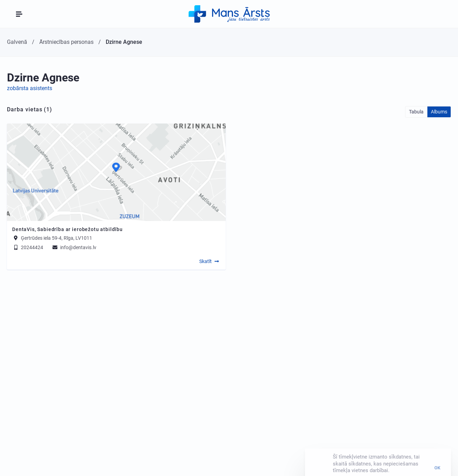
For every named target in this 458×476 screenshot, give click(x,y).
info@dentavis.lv (74, 247)
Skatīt (206, 261)
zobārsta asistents (30, 88)
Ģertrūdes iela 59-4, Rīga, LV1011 (57, 238)
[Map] (116, 172)
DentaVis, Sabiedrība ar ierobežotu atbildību (67, 229)
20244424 (28, 247)
